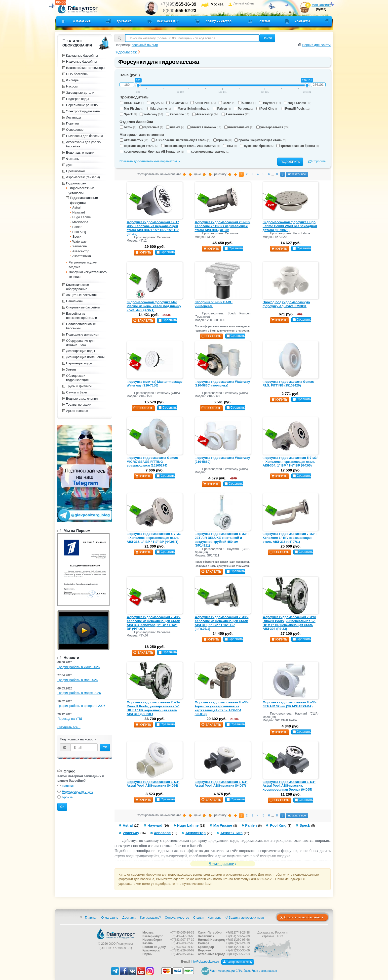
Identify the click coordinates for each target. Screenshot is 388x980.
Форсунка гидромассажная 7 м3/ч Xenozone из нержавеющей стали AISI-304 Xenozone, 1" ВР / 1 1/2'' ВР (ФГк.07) (154, 623)
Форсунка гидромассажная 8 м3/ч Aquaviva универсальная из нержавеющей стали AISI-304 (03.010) (222, 708)
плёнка (175, 127)
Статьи (265, 21)
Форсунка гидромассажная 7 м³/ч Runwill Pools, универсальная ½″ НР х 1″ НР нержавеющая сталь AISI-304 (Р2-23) (289, 623)
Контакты (302, 21)
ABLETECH (132, 103)
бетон (128, 127)
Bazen (227, 103)
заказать (143, 321)
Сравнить (166, 252)
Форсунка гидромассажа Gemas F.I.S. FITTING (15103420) (288, 384)
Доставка (124, 21)
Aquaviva (177, 103)
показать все (297, 174)
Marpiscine (159, 109)
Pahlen (222, 109)
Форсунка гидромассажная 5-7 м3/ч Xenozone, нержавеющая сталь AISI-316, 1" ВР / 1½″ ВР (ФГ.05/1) (154, 538)
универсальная (272, 127)
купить (143, 253)
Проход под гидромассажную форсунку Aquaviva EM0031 (286, 304)
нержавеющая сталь (139, 146)
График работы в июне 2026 (78, 667)
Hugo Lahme (298, 103)
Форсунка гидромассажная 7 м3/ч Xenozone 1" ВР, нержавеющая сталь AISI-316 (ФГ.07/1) (290, 538)
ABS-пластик (134, 140)
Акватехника (236, 114)
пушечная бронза (257, 146)
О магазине (82, 21)
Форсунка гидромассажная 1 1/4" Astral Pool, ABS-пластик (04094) (153, 784)
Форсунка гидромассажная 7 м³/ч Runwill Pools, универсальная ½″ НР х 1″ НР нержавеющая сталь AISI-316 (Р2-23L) (153, 708)
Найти (267, 38)
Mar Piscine (132, 109)
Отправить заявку (238, 962)
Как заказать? (168, 21)
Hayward (270, 103)
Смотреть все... (69, 727)
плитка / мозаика (204, 127)
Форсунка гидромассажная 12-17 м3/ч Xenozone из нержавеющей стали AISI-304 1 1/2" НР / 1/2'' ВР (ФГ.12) (153, 228)
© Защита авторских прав (245, 917)
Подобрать (290, 162)
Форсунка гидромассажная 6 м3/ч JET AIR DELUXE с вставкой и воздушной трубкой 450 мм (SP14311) (222, 540)
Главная (91, 917)
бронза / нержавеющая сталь (260, 140)
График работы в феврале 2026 (81, 706)
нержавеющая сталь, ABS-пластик (191, 146)
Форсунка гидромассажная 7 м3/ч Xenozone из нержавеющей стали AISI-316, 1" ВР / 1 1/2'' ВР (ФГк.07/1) (222, 623)
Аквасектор (205, 114)
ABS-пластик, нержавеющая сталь (181, 140)
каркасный (151, 127)
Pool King (267, 109)
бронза (222, 140)
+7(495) (178, 4)
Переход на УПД (70, 719)
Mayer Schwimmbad (192, 109)
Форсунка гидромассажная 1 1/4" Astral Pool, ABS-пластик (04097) (221, 784)
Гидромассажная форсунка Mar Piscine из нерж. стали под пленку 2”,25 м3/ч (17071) (154, 306)
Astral (128, 825)
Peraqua (244, 109)
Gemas (247, 103)
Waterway (151, 114)
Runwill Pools (296, 109)
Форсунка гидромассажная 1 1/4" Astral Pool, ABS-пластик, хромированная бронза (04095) (289, 786)
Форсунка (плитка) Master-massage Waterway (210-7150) (155, 384)
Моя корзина (321, 5)
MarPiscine (223, 825)
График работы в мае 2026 (78, 680)
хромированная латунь (208, 152)
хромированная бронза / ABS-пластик (152, 152)
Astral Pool (203, 103)
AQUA (155, 103)
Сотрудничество (219, 21)
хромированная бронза (298, 146)
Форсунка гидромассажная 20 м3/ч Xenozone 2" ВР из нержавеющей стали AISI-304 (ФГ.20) (223, 226)
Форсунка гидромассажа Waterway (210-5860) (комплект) (222, 384)
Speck (128, 114)
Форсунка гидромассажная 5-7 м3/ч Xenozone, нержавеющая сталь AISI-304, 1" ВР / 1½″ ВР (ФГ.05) (290, 462)
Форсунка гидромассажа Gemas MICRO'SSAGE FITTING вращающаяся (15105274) (152, 462)
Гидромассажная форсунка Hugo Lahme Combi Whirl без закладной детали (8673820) (290, 226)
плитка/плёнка (239, 127)
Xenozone (177, 114)
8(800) (180, 11)
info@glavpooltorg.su (205, 962)
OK (105, 747)
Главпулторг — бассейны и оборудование (116, 934)
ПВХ (230, 146)
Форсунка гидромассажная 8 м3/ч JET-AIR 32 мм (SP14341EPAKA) (290, 704)
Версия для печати (316, 45)
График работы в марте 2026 (79, 693)
